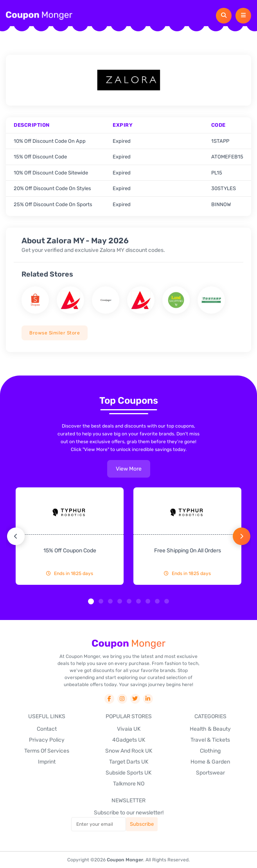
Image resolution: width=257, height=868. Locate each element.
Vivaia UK (129, 729)
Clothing (210, 751)
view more (129, 469)
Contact (47, 729)
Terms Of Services (47, 751)
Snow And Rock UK (129, 751)
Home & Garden (210, 762)
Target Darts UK (129, 762)
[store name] (35, 300)
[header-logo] (39, 15)
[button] (91, 601)
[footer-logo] (129, 644)
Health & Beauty (210, 729)
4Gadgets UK (129, 740)
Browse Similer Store (55, 333)
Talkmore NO (129, 784)
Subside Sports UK (128, 773)
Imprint (47, 762)
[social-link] (109, 699)
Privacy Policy (47, 740)
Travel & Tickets (210, 740)
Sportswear (210, 773)
